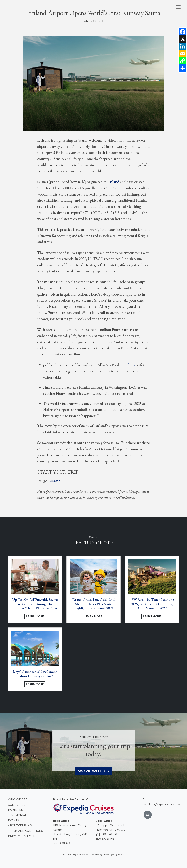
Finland (113, 182)
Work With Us (93, 771)
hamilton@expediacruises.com (163, 804)
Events (13, 820)
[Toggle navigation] (178, 7)
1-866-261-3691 (110, 834)
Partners (15, 810)
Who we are (18, 799)
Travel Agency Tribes (113, 855)
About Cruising (20, 826)
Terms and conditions (25, 831)
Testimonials (18, 815)
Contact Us (17, 805)
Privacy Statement (22, 836)
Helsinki (130, 365)
